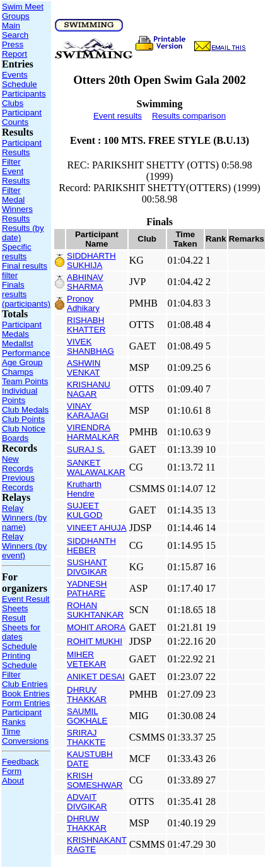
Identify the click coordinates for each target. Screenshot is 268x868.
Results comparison (189, 116)
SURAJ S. (86, 449)
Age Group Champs (22, 367)
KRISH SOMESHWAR (95, 780)
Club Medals (25, 410)
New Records (18, 464)
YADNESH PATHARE (87, 589)
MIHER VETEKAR (86, 659)
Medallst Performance (26, 348)
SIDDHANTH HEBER (91, 546)
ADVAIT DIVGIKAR (87, 802)
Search (15, 35)
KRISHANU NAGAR (89, 389)
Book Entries (26, 694)
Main (11, 26)
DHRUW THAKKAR (87, 823)
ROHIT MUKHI (95, 641)
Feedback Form (20, 766)
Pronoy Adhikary (83, 303)
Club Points (23, 419)
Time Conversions (25, 736)
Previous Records (18, 483)
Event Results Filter (16, 181)
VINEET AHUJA (97, 528)
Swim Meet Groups (23, 11)
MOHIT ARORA (96, 627)
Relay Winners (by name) (24, 518)
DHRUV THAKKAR (87, 695)
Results (16, 219)
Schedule (20, 84)
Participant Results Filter (22, 152)
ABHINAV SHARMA (85, 282)
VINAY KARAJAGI (88, 411)
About (13, 781)
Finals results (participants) (26, 294)
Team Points (25, 381)
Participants (24, 94)
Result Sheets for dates (21, 627)
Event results (118, 116)
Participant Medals (22, 329)
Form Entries (26, 703)
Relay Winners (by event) (24, 546)
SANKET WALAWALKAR (96, 467)
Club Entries (25, 684)
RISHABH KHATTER (86, 325)
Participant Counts (22, 117)
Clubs (13, 103)
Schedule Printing (20, 651)
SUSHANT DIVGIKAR (87, 567)
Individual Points (20, 396)
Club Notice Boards (24, 433)
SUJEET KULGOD (84, 510)
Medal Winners (17, 204)
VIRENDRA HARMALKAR (93, 432)
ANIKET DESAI (96, 677)
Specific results (17, 252)
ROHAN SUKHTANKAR (95, 610)
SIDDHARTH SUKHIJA (91, 261)
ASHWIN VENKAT (84, 368)
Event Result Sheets (26, 604)
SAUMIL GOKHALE (87, 716)
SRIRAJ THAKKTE (86, 737)
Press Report (15, 49)
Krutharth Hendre (84, 489)
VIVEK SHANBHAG (90, 346)
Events (15, 75)
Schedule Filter (20, 670)
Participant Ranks (22, 717)
